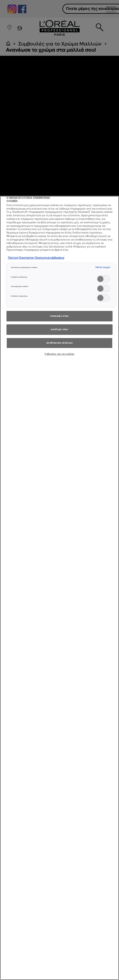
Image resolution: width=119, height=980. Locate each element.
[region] (59, 588)
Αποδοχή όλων (59, 329)
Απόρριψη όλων (59, 316)
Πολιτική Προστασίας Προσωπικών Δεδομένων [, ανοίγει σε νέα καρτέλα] (36, 258)
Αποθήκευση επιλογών (59, 343)
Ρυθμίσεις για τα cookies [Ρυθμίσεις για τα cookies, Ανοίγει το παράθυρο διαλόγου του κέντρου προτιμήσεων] (59, 354)
